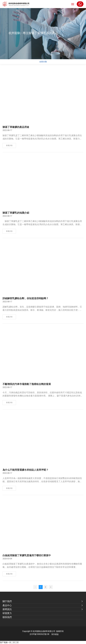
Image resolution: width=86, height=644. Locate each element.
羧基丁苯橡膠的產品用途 (16, 127)
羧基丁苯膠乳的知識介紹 (16, 213)
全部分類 (43, 62)
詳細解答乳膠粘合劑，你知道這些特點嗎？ (25, 298)
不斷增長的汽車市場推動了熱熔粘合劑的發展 (27, 384)
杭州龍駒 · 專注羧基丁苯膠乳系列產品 (33, 33)
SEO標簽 (55, 634)
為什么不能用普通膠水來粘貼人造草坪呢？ (25, 470)
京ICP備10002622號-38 (39, 634)
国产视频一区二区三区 (9, 642)
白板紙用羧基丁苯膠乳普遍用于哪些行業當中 (27, 555)
